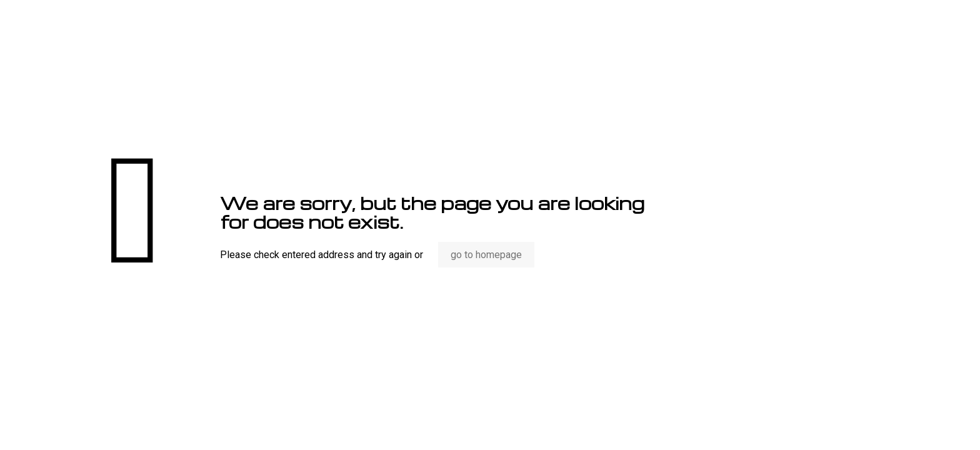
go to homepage (486, 255)
